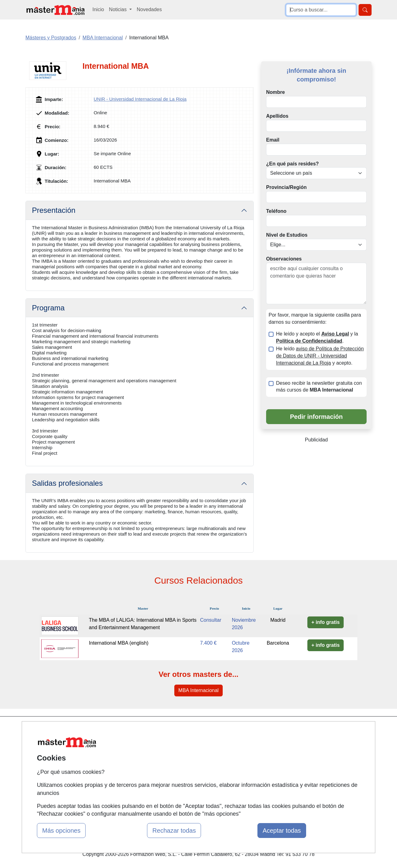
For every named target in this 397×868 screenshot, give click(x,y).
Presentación (54, 210)
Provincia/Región (286, 187)
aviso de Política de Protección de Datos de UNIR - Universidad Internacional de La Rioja (320, 356)
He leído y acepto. (320, 356)
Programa (48, 308)
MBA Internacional (198, 690)
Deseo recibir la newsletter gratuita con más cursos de (319, 387)
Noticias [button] (118, 9)
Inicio (98, 9)
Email (273, 140)
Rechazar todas (174, 831)
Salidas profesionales (67, 483)
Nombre (275, 92)
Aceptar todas (282, 831)
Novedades (149, 9)
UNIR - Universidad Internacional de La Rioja (140, 99)
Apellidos (277, 116)
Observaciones (284, 259)
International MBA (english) (119, 643)
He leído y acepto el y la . (317, 337)
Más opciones (61, 831)
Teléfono (276, 211)
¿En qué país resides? (292, 164)
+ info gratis (326, 622)
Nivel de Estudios (287, 235)
